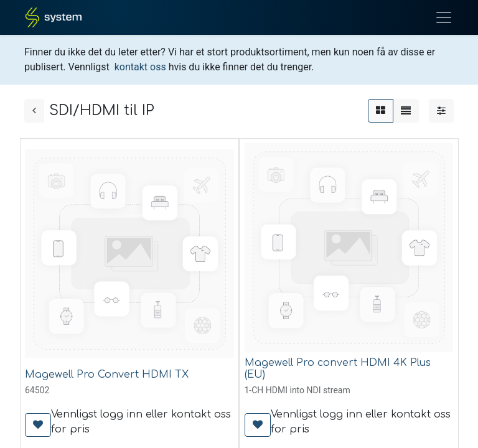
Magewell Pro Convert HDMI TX (107, 375)
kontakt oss (140, 67)
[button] (38, 425)
